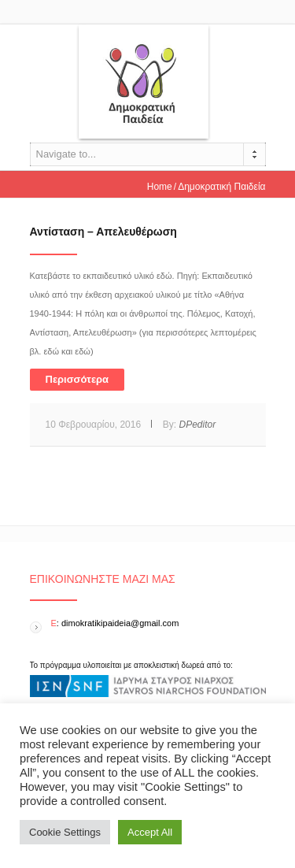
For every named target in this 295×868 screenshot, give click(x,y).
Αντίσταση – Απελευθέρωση (103, 232)
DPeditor (197, 425)
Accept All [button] (150, 832)
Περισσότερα (77, 379)
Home (160, 187)
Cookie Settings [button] (65, 832)
